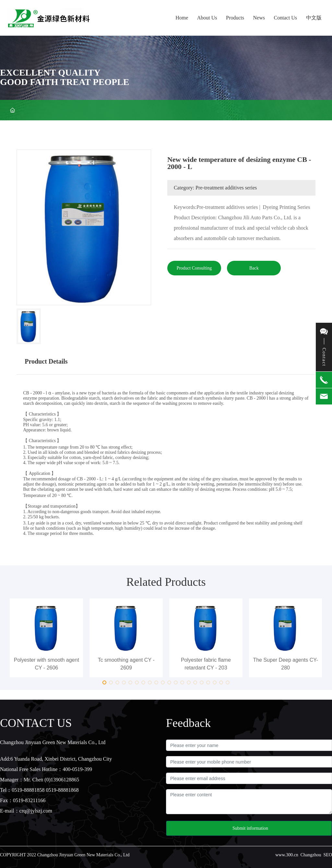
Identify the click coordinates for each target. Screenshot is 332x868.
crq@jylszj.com (36, 811)
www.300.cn (287, 855)
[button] (104, 682)
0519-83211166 (29, 800)
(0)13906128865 (62, 780)
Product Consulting (194, 268)
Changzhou (311, 855)
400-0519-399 (77, 769)
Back (254, 268)
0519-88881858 (28, 790)
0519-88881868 (62, 790)
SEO (328, 855)
